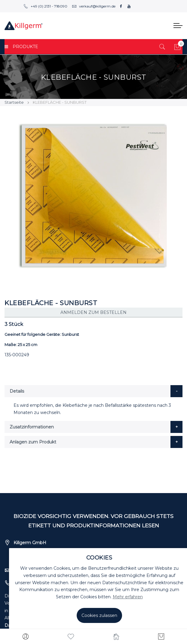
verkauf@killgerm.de (94, 6)
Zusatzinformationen (32, 427)
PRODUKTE (21, 47)
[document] (99, 589)
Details (17, 391)
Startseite (14, 102)
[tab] (93, 391)
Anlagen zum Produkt (33, 442)
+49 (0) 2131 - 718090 (45, 6)
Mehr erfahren (128, 597)
